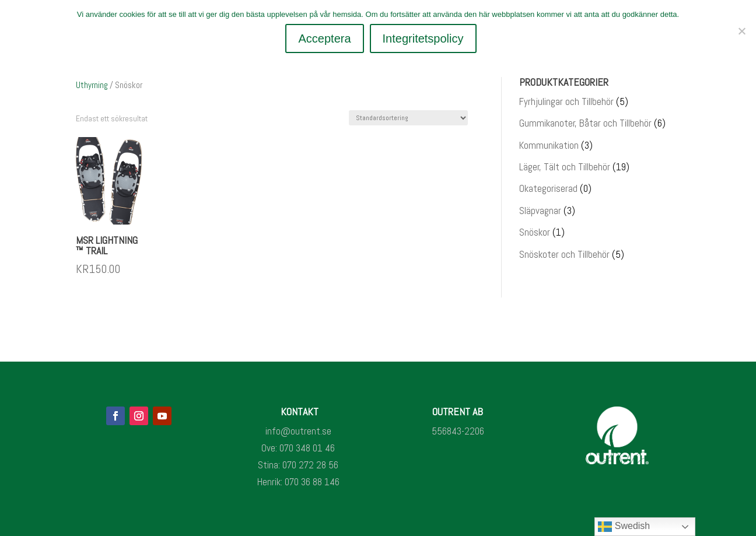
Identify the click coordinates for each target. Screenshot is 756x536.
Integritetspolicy (423, 38)
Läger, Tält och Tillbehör (565, 167)
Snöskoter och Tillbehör (564, 254)
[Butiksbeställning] (408, 118)
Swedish (624, 527)
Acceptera (324, 38)
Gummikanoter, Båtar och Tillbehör (585, 123)
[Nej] (741, 31)
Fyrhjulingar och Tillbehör (566, 101)
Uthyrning (92, 85)
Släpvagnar (540, 211)
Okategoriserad (548, 188)
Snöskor (535, 232)
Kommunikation (549, 145)
